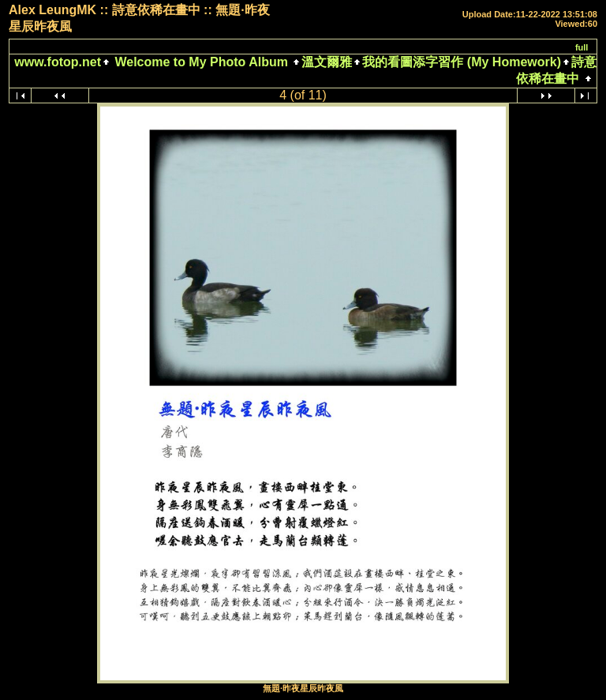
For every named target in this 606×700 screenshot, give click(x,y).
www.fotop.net (58, 62)
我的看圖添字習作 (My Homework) (462, 62)
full (582, 47)
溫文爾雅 (327, 62)
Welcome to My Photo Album (201, 62)
